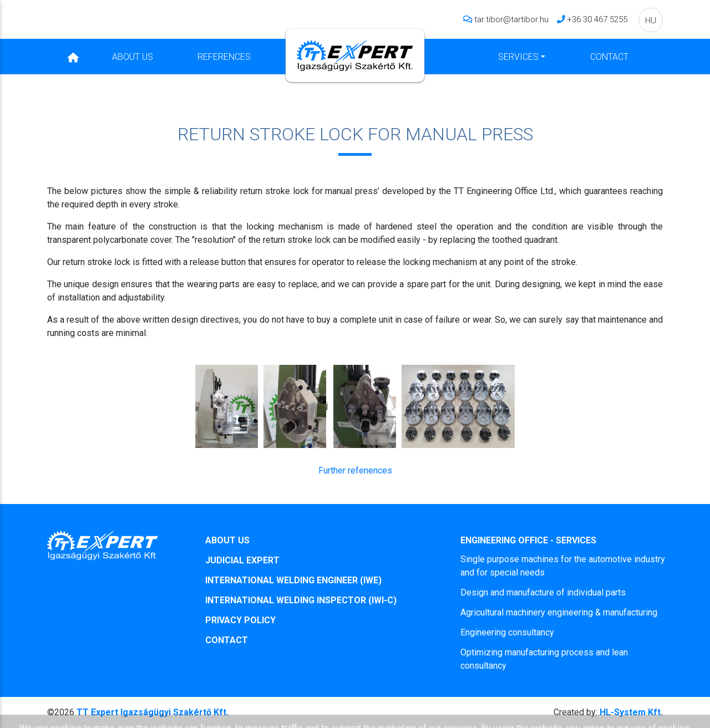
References (224, 57)
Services (518, 57)
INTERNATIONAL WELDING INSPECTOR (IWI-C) (301, 600)
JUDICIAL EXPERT (242, 560)
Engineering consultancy (507, 632)
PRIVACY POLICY (240, 620)
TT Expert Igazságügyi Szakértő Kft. (153, 712)
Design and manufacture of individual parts (543, 592)
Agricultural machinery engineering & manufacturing (559, 612)
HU (651, 20)
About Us (133, 57)
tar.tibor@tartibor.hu (511, 19)
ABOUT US (227, 540)
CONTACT (227, 640)
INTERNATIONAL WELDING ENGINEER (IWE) (293, 580)
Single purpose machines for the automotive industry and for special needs (563, 566)
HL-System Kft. (608, 712)
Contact (609, 57)
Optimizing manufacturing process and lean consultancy (544, 659)
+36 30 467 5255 (597, 19)
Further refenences (355, 470)
